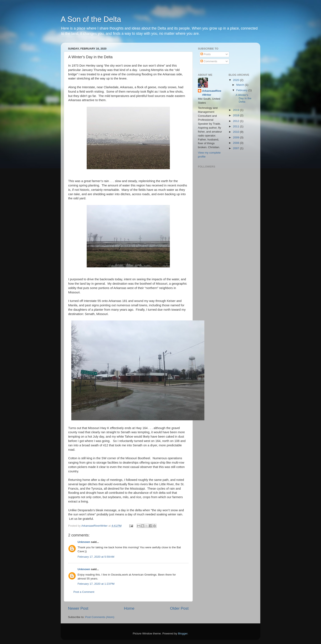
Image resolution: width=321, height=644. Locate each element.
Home (129, 608)
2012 (236, 121)
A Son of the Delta (91, 19)
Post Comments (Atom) (100, 617)
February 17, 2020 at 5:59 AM (96, 557)
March (241, 85)
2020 (236, 80)
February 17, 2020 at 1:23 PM (96, 584)
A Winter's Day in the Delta (243, 98)
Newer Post (78, 608)
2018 (236, 115)
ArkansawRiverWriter (212, 93)
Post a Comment (84, 592)
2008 (236, 143)
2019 (236, 110)
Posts (206, 54)
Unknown (84, 542)
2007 (236, 148)
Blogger (183, 633)
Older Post (179, 608)
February (242, 90)
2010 (236, 132)
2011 (236, 126)
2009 (236, 137)
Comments (209, 61)
